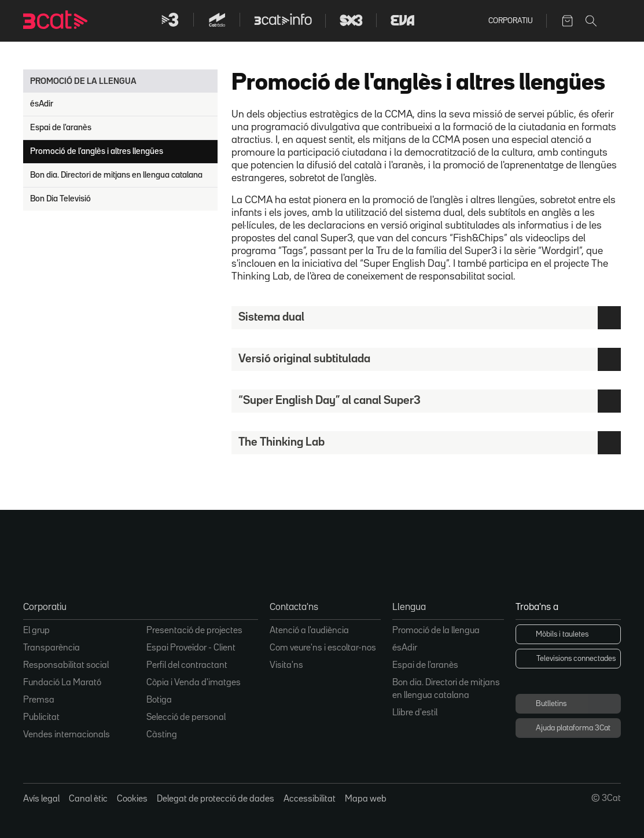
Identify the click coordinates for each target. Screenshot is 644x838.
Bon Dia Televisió (60, 199)
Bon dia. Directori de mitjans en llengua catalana (116, 175)
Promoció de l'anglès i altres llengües (97, 151)
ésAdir (42, 104)
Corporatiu (511, 21)
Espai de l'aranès (61, 128)
